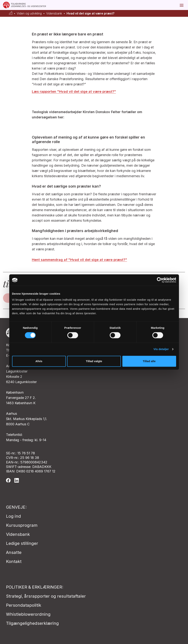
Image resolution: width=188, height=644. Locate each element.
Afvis (39, 361)
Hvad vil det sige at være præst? (91, 13)
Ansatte (14, 552)
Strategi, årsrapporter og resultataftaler (46, 596)
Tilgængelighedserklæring (32, 623)
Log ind (13, 516)
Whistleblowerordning (28, 614)
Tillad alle (149, 361)
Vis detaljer (161, 349)
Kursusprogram (22, 525)
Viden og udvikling (29, 13)
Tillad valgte (94, 361)
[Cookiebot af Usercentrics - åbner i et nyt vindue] (160, 280)
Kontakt (14, 561)
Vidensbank (54, 13)
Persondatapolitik (24, 605)
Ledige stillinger (22, 543)
